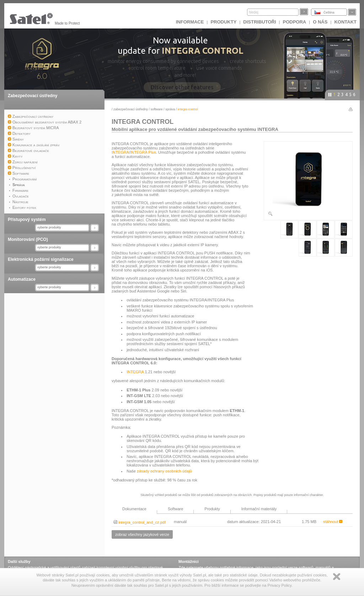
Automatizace (22, 279)
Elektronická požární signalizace (41, 259)
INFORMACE (190, 22)
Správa (170, 109)
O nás (320, 22)
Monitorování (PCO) (28, 239)
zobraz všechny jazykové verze (142, 534)
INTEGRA (120, 152)
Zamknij (337, 577)
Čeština (329, 12)
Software (157, 109)
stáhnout (333, 522)
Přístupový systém (27, 220)
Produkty (223, 22)
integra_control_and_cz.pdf (140, 522)
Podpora (295, 22)
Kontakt (345, 22)
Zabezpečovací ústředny (33, 96)
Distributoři (259, 22)
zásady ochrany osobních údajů (164, 471)
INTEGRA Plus (143, 152)
